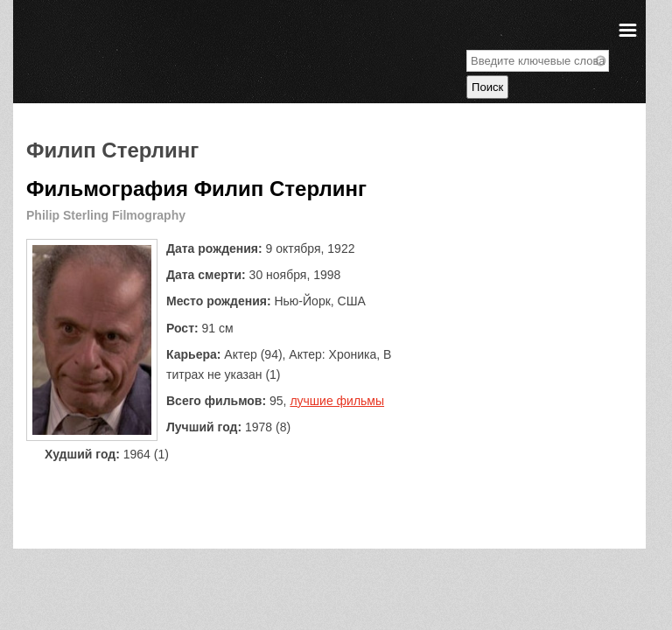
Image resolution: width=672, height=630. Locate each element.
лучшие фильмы (337, 401)
